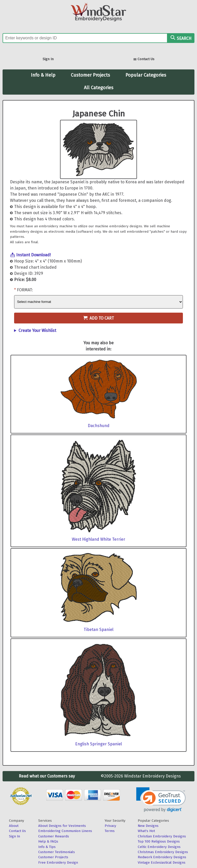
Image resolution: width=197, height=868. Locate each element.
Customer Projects (90, 75)
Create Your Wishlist (37, 331)
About (14, 826)
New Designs (148, 826)
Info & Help (43, 75)
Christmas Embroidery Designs (163, 852)
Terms (110, 831)
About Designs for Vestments (62, 826)
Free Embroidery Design (58, 862)
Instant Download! (33, 255)
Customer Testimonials (57, 852)
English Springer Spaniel (98, 744)
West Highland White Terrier (98, 539)
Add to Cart (99, 318)
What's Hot (146, 831)
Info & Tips (47, 847)
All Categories (99, 88)
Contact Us (144, 60)
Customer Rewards (54, 836)
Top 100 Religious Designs (159, 841)
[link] (161, 800)
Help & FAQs (48, 841)
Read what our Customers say (47, 776)
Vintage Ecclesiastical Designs (162, 862)
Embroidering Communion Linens (65, 831)
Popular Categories (146, 75)
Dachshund (99, 426)
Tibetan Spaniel (98, 630)
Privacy (110, 826)
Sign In (48, 59)
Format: (25, 290)
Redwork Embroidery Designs (162, 857)
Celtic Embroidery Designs (159, 847)
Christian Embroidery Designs (162, 836)
